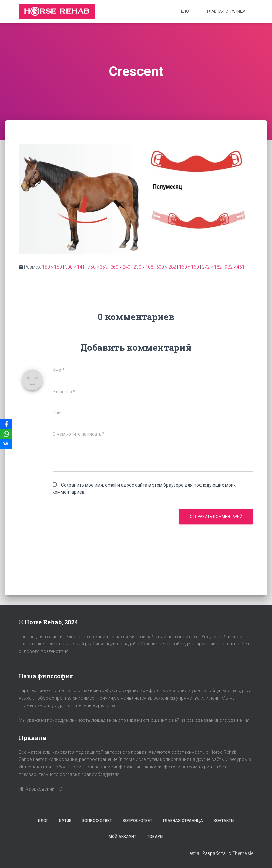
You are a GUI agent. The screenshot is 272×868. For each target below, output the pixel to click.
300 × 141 (75, 267)
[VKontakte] (6, 444)
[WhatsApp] (6, 434)
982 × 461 (235, 267)
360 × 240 (121, 267)
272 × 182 (212, 267)
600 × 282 (166, 267)
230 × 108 (143, 267)
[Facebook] (6, 424)
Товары (155, 837)
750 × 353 (98, 267)
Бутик (65, 821)
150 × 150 (52, 267)
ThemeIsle (243, 853)
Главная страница (226, 11)
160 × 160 (189, 267)
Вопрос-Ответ (97, 821)
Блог (186, 11)
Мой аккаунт (122, 837)
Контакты (224, 821)
